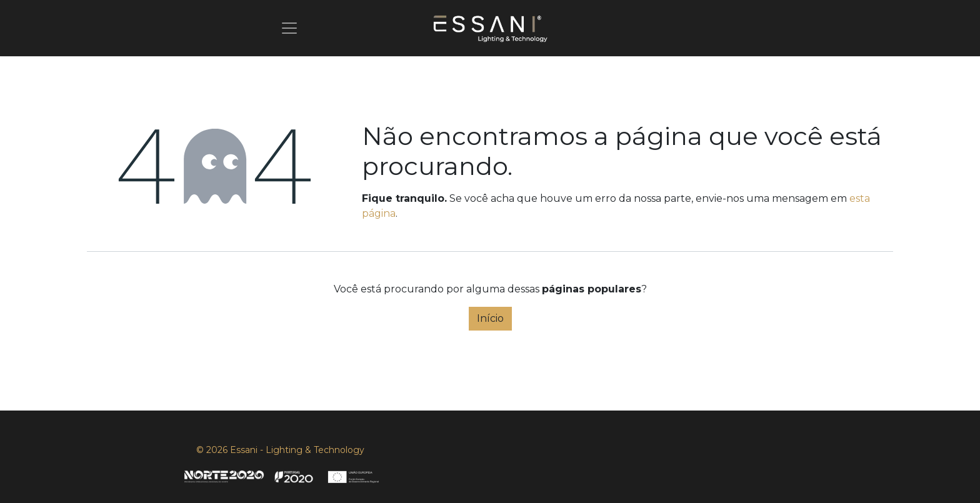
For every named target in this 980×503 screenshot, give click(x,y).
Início (490, 318)
